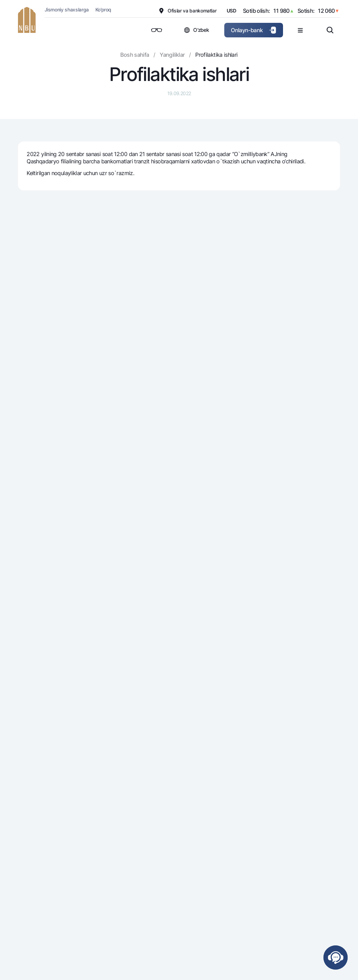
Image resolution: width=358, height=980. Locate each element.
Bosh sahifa (135, 55)
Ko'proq (103, 10)
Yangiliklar (172, 55)
